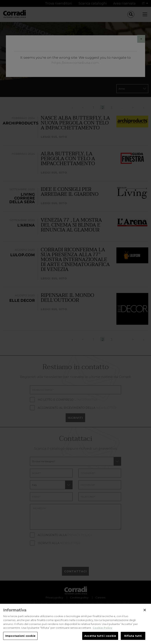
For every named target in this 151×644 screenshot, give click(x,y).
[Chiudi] (145, 616)
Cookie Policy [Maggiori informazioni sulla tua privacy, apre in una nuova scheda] (102, 633)
